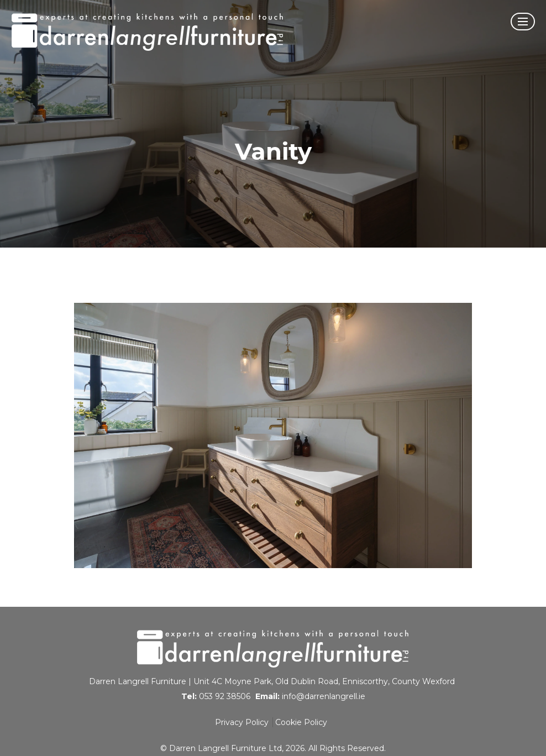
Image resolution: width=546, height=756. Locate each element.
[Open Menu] (523, 22)
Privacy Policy (242, 722)
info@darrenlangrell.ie (324, 696)
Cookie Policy (301, 722)
